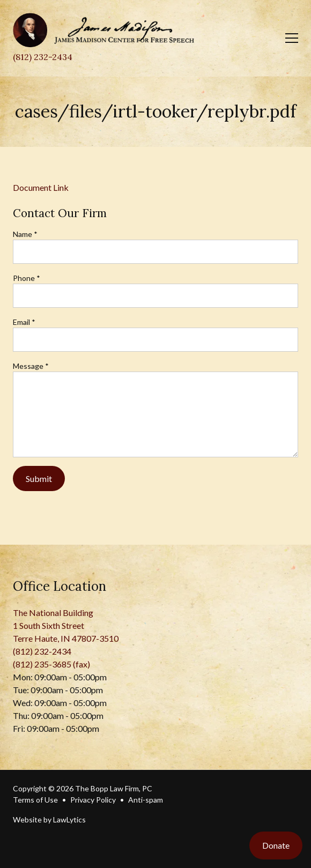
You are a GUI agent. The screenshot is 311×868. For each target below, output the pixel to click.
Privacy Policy (93, 800)
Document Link (41, 187)
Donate (276, 845)
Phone (27, 278)
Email (24, 322)
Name (25, 234)
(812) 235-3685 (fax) (51, 664)
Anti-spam (146, 800)
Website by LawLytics (49, 819)
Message (31, 366)
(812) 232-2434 (43, 57)
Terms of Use (35, 800)
